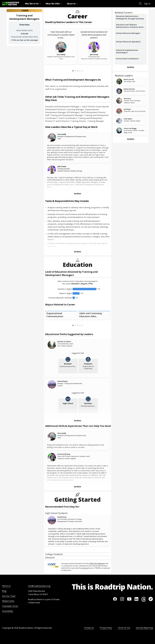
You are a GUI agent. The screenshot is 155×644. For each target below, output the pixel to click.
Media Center (8, 601)
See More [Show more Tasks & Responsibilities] (78, 252)
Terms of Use (124, 628)
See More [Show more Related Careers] (131, 67)
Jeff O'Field (62, 167)
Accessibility (8, 611)
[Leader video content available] (52, 137)
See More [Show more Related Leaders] (131, 139)
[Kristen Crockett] (52, 345)
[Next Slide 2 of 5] (86, 71)
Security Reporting (144, 628)
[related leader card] (131, 81)
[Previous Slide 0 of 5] (69, 71)
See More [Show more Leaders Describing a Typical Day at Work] (78, 193)
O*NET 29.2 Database (96, 563)
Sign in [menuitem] (147, 4)
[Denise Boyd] (52, 384)
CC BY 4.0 (85, 568)
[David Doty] (52, 520)
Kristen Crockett (64, 342)
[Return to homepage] (11, 4)
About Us (6, 586)
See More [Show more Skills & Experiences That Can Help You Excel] (78, 487)
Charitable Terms (10, 606)
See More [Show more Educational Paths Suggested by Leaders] (78, 420)
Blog (4, 591)
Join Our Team (9, 596)
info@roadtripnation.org (39, 586)
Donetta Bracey (64, 454)
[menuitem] (33, 4)
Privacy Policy (106, 628)
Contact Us (89, 628)
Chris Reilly (62, 134)
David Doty (62, 517)
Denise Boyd (62, 381)
